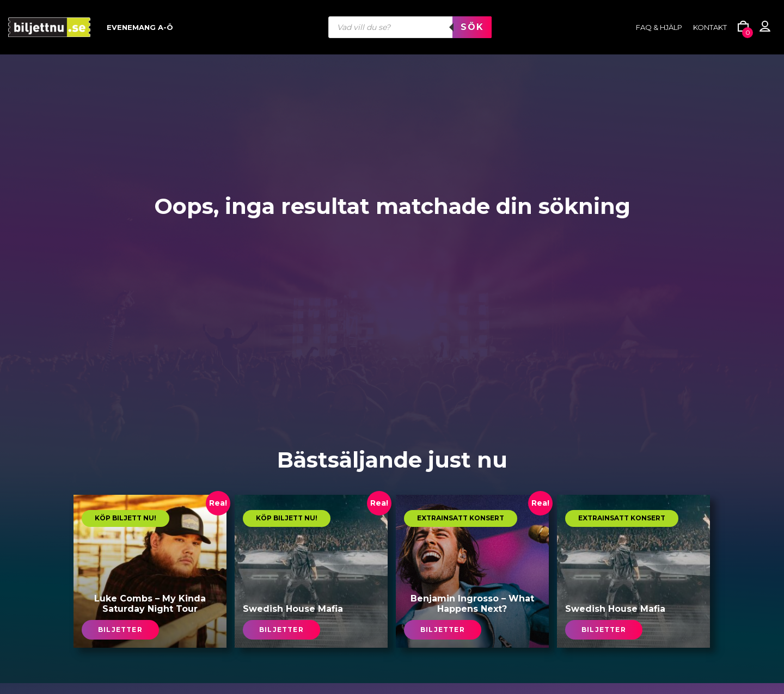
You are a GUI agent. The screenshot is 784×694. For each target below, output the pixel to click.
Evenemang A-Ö (140, 27)
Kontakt (710, 27)
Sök (472, 27)
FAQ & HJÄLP (659, 27)
